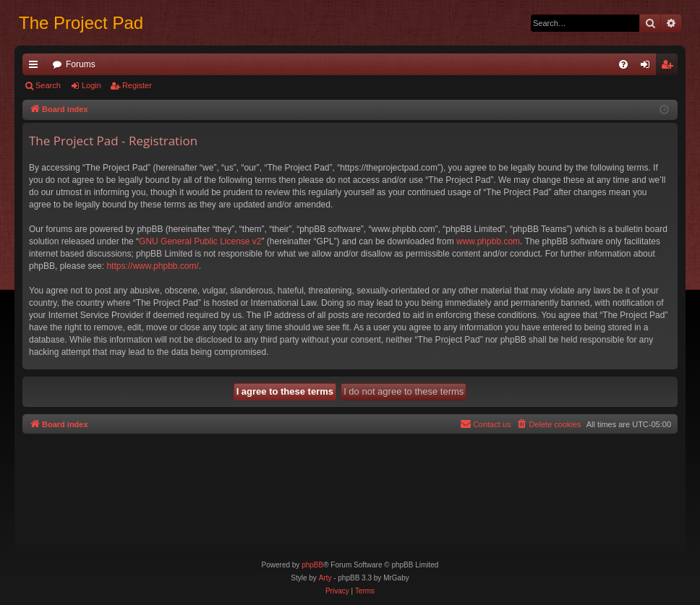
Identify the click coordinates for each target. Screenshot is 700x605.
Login (91, 85)
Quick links (36, 67)
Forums (81, 64)
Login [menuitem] (648, 67)
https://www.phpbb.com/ (152, 266)
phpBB (312, 565)
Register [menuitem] (670, 67)
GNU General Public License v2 (200, 241)
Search (48, 85)
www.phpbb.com (488, 241)
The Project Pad (81, 23)
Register (137, 85)
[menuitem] (623, 64)
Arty (325, 578)
